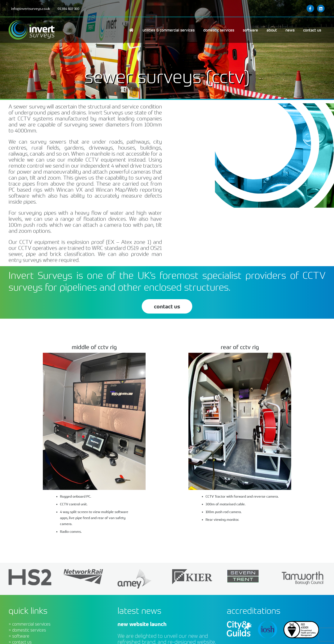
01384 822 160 (69, 9)
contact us (167, 306)
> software (19, 636)
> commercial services (30, 624)
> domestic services (27, 630)
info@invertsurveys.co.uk (31, 9)
